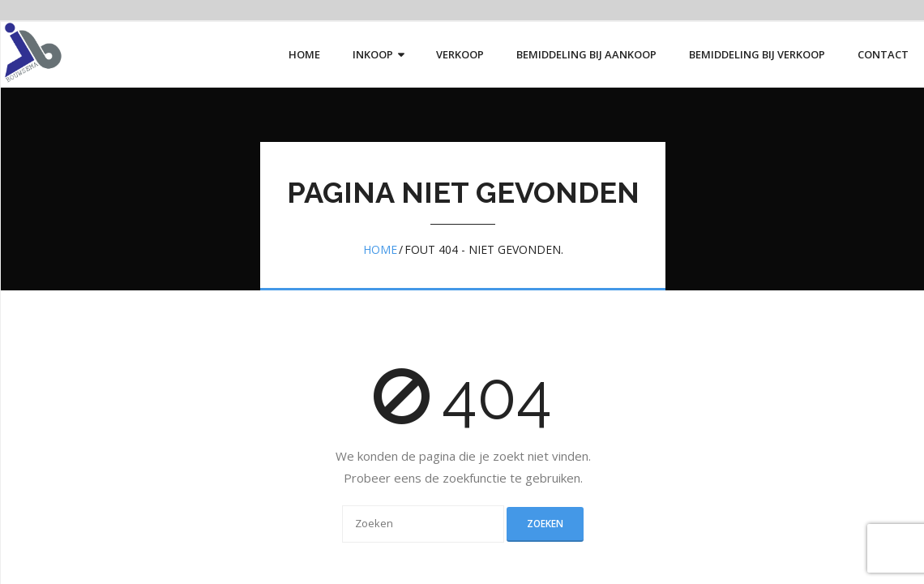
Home (380, 249)
